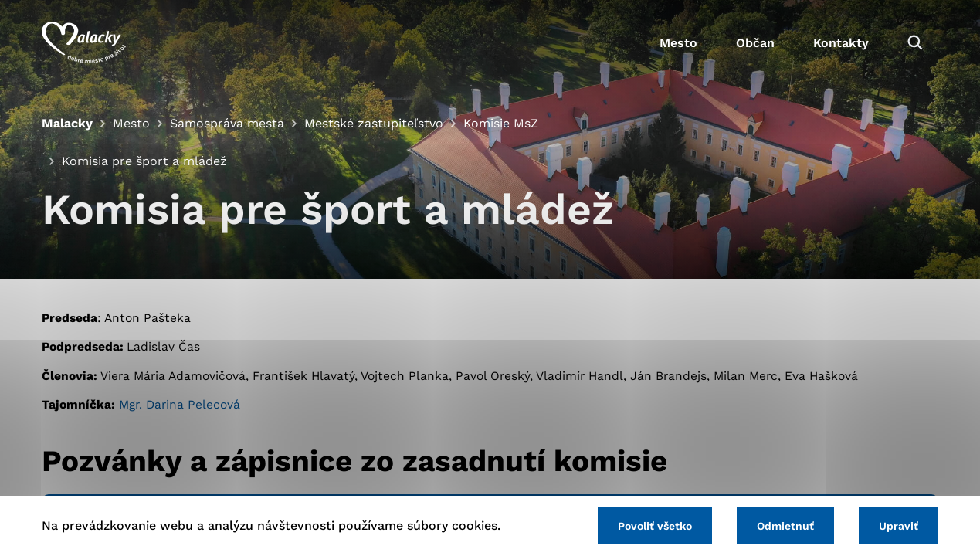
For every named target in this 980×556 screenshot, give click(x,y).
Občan (755, 43)
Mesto (678, 43)
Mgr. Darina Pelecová (180, 404)
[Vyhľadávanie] (915, 42)
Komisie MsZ (501, 123)
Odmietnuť (785, 526)
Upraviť (899, 526)
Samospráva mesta (227, 123)
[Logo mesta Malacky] (84, 42)
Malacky (67, 123)
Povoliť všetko (655, 526)
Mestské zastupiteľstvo (374, 123)
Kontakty (841, 43)
